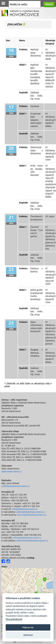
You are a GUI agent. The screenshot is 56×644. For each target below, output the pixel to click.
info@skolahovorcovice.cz (25, 509)
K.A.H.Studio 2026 (24, 642)
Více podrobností (14, 619)
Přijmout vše (28, 627)
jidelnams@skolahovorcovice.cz (32, 541)
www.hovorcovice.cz (11, 471)
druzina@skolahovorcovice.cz (32, 515)
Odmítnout (28, 635)
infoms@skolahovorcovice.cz (27, 538)
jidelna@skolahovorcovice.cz (31, 512)
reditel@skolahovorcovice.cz (16, 486)
